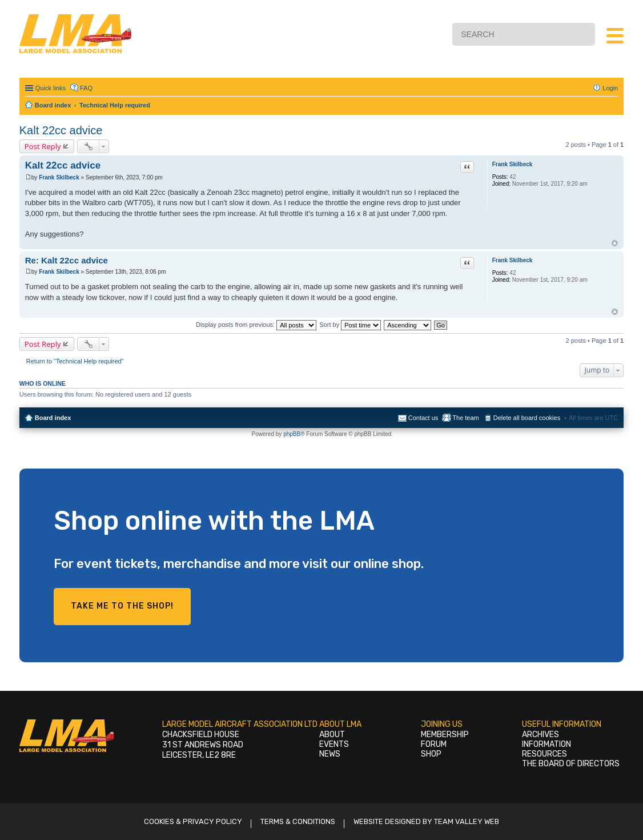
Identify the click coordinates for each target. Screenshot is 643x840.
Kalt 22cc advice (61, 130)
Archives (540, 735)
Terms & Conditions (298, 821)
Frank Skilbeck (513, 164)
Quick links (51, 88)
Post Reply (43, 146)
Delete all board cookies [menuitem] (527, 418)
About (332, 735)
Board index (53, 418)
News (330, 754)
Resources (544, 754)
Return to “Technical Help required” (75, 361)
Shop (431, 754)
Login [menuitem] (610, 88)
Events (334, 744)
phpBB (292, 434)
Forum (434, 744)
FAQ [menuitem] (86, 88)
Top (615, 243)
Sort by (350, 325)
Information (546, 744)
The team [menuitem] (465, 418)
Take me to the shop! (122, 606)
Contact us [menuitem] (423, 418)
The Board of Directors (571, 764)
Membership (445, 735)
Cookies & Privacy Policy (193, 821)
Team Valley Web (467, 821)
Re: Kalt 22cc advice (67, 260)
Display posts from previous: (256, 325)
